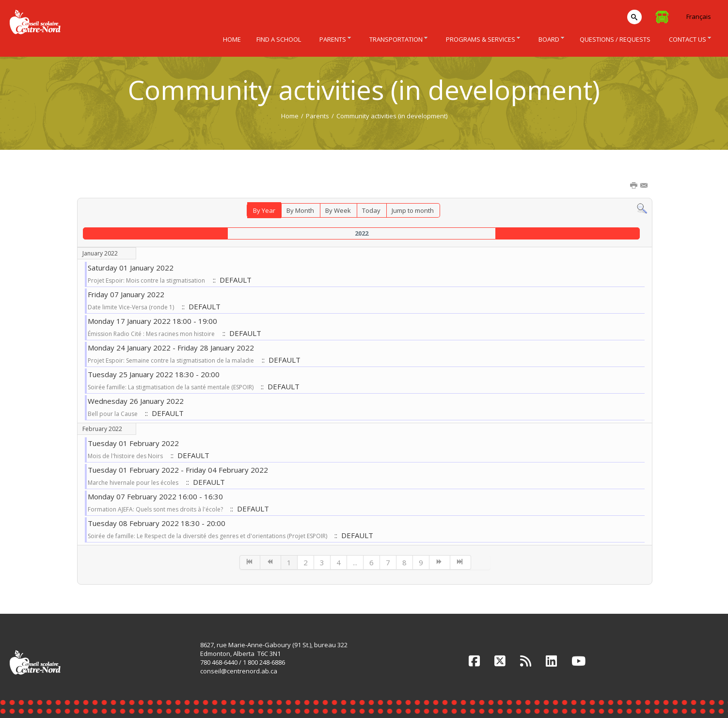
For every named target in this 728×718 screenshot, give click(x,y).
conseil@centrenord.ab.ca (239, 671)
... (355, 562)
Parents (317, 116)
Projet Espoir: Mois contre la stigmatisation (146, 280)
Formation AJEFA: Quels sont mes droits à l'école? (156, 509)
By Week (338, 210)
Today (371, 210)
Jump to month (413, 210)
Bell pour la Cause (113, 414)
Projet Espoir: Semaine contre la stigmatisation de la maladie (171, 360)
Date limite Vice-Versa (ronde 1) (131, 307)
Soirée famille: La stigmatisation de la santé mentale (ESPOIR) (171, 387)
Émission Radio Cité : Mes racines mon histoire (151, 334)
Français (699, 16)
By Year (264, 210)
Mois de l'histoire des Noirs (125, 456)
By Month (300, 210)
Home (290, 116)
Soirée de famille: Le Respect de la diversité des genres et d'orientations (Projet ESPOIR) (208, 536)
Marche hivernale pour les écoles (133, 483)
